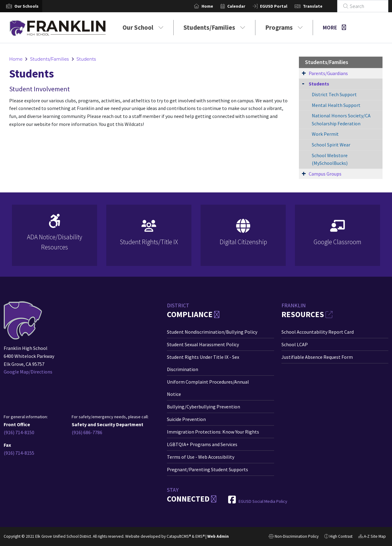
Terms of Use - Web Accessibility (201, 457)
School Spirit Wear (331, 145)
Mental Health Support (336, 105)
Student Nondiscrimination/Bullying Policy (212, 332)
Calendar (244, 6)
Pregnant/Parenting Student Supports (207, 469)
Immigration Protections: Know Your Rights (213, 432)
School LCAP (295, 344)
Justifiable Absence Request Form (317, 357)
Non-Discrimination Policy (294, 537)
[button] (26, 6)
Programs (284, 27)
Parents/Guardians (328, 73)
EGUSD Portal (281, 6)
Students (86, 59)
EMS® (200, 536)
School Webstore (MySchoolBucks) (330, 159)
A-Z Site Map (372, 537)
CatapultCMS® (179, 536)
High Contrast (341, 536)
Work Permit (325, 134)
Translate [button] (320, 6)
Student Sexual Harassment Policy (203, 344)
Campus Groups (325, 174)
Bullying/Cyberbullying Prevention (204, 407)
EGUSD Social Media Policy (263, 501)
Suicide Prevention (186, 419)
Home (215, 6)
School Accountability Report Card (318, 332)
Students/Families (214, 27)
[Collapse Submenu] (303, 83)
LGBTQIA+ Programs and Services (202, 444)
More (334, 27)
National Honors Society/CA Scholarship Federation (341, 119)
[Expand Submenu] (304, 73)
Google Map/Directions (28, 372)
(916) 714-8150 (19, 432)
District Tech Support (334, 94)
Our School (143, 27)
